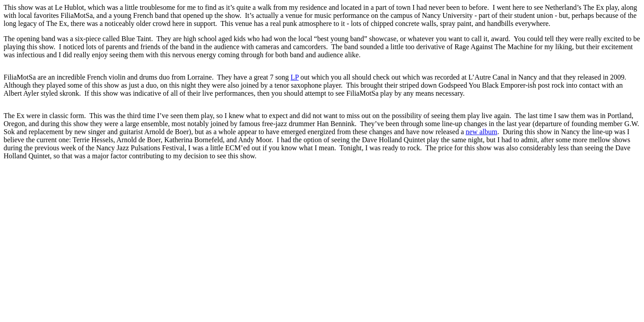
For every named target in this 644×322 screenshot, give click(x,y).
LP (295, 77)
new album (481, 132)
